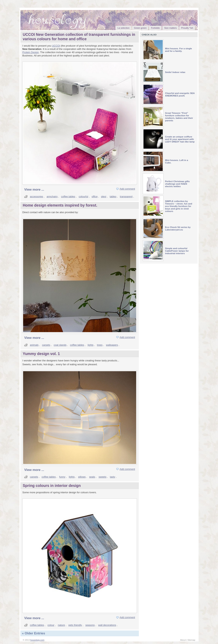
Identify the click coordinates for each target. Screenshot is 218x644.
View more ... (34, 190)
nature (61, 625)
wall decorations (107, 625)
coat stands (60, 345)
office (95, 196)
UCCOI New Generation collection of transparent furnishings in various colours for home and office (79, 37)
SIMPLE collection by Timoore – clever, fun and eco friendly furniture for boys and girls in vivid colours (179, 206)
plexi (104, 196)
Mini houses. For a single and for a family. (179, 50)
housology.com (37, 640)
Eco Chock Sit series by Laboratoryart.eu (178, 228)
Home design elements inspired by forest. (60, 205)
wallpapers (112, 345)
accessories (36, 196)
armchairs (52, 196)
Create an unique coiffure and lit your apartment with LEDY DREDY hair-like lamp (180, 139)
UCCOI (56, 46)
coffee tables (68, 196)
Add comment (127, 189)
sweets (102, 477)
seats (92, 477)
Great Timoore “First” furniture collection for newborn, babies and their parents (179, 117)
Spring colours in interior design (52, 486)
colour (51, 625)
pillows (82, 477)
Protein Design (31, 52)
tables (113, 196)
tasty (113, 477)
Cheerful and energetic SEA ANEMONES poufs (180, 94)
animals (34, 345)
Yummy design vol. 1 (41, 354)
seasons (90, 625)
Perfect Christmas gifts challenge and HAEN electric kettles (177, 184)
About (183, 640)
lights (91, 345)
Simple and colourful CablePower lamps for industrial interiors (177, 251)
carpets (46, 345)
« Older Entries (34, 633)
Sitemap (191, 640)
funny (62, 477)
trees (100, 345)
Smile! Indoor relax (175, 72)
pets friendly (75, 625)
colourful (83, 196)
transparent (126, 196)
